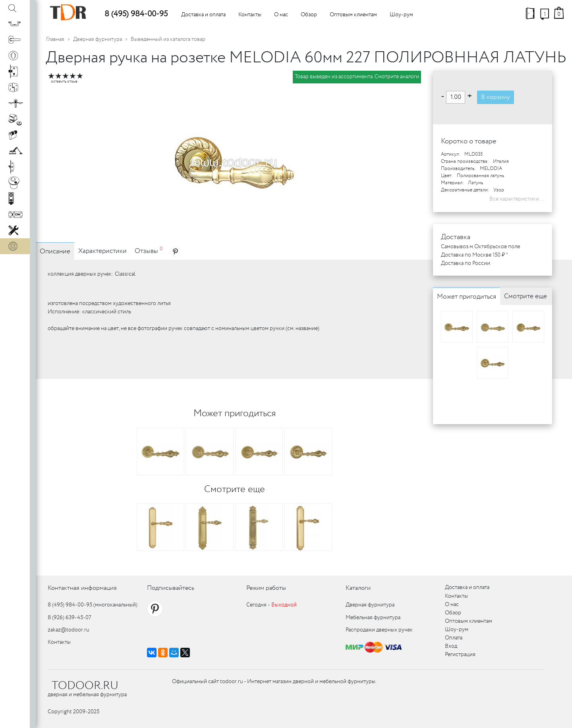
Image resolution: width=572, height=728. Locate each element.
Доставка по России (466, 263)
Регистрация (460, 655)
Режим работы (266, 588)
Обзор (309, 15)
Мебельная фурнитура (373, 618)
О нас (281, 15)
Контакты (250, 15)
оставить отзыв (64, 82)
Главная (55, 39)
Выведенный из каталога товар (168, 39)
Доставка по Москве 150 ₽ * (474, 255)
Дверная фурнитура (98, 39)
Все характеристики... (517, 199)
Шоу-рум (401, 15)
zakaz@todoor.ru (69, 630)
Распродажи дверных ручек (379, 630)
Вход (451, 646)
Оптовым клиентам (353, 15)
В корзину (496, 97)
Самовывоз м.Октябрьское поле (480, 247)
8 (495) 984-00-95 (136, 14)
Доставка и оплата (203, 15)
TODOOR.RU (85, 686)
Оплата (454, 638)
